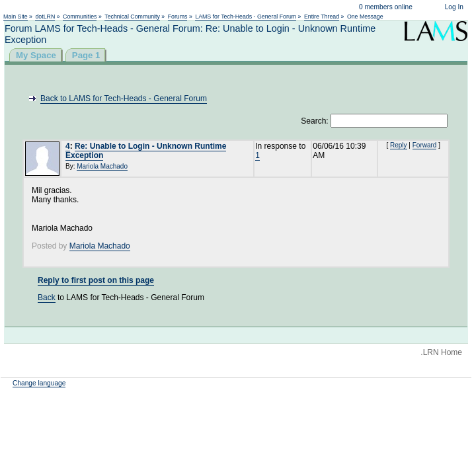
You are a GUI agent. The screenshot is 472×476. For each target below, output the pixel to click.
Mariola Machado (102, 166)
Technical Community (132, 17)
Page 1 (86, 55)
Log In (454, 7)
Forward (425, 145)
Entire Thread (322, 17)
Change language (39, 383)
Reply (399, 145)
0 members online (386, 7)
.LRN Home (441, 352)
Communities (80, 17)
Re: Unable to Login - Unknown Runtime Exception (146, 151)
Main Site (16, 17)
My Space (36, 55)
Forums (178, 17)
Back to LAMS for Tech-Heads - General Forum (124, 99)
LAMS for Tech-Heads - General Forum (246, 17)
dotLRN (45, 17)
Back (47, 297)
